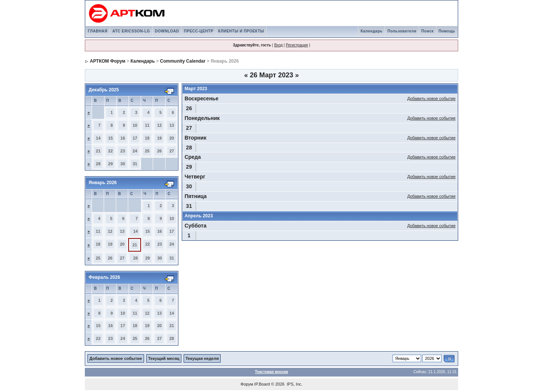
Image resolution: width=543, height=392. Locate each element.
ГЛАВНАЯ (98, 31)
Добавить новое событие (431, 98)
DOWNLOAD (167, 31)
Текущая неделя (202, 358)
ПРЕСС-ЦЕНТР (199, 31)
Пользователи (402, 31)
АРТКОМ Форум (107, 61)
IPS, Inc (294, 384)
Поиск (427, 31)
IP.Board (262, 384)
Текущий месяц (164, 358)
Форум (247, 384)
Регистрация (297, 45)
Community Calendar (183, 61)
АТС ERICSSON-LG (131, 31)
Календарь (371, 31)
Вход (278, 45)
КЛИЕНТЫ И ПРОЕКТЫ (241, 31)
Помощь (447, 31)
